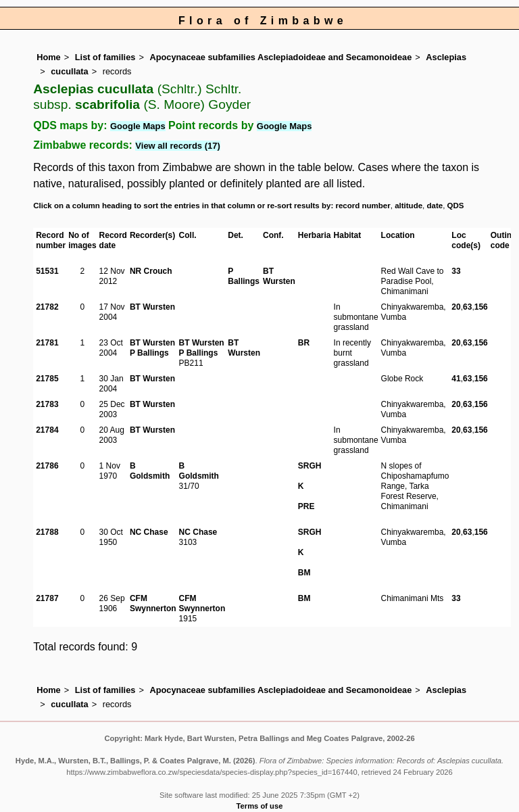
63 (467, 307)
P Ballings (244, 276)
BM (304, 573)
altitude (409, 206)
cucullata (69, 71)
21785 (47, 379)
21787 (47, 598)
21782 (47, 307)
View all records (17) (178, 146)
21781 (47, 343)
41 (456, 379)
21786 (47, 466)
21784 (47, 430)
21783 (47, 404)
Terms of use (260, 806)
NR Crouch (151, 271)
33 (456, 271)
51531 (47, 271)
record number (363, 206)
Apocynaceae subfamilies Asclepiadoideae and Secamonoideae (280, 57)
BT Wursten (279, 276)
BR (304, 343)
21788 (47, 532)
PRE (306, 506)
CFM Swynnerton (153, 603)
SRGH (310, 466)
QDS (456, 206)
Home (49, 57)
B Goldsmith (150, 471)
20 (456, 307)
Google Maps (138, 126)
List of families (105, 57)
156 (481, 307)
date (435, 206)
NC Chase (149, 532)
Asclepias (446, 57)
